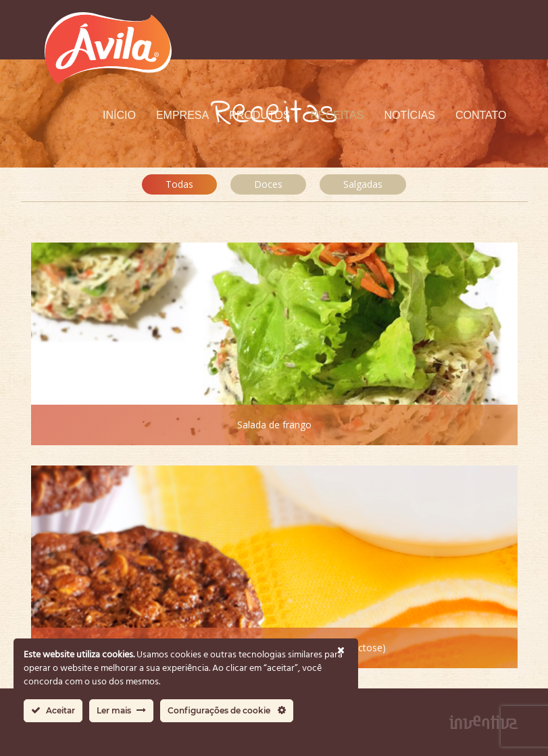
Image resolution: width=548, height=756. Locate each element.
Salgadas (363, 184)
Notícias (409, 115)
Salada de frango (274, 425)
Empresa (182, 115)
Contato (481, 115)
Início (119, 115)
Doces (268, 184)
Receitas (338, 115)
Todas (179, 184)
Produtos (259, 115)
